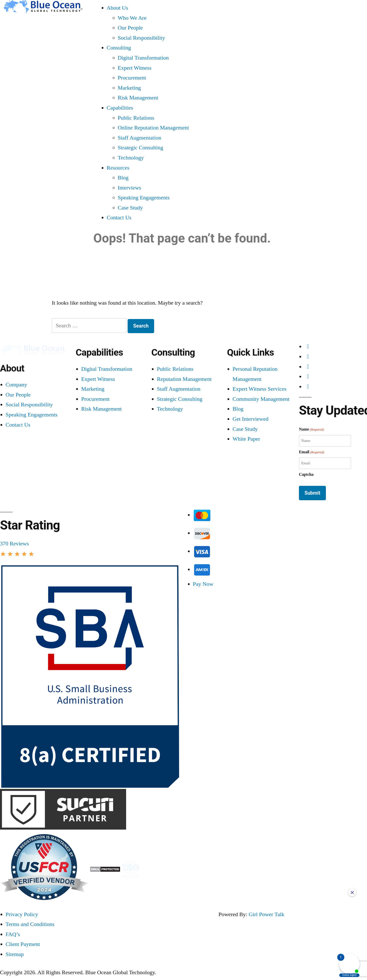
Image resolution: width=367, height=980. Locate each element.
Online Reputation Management (153, 128)
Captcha (306, 474)
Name (311, 429)
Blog (123, 178)
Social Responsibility (142, 38)
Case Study (130, 208)
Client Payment (23, 944)
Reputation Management (184, 379)
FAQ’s (13, 934)
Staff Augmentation (140, 138)
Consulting (119, 48)
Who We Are (132, 18)
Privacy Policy (22, 914)
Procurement (132, 78)
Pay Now (203, 584)
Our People (130, 28)
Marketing (129, 88)
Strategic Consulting (140, 148)
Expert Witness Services (260, 389)
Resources (118, 168)
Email (312, 452)
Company (16, 385)
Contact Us (119, 217)
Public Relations (136, 118)
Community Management (261, 399)
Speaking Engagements (144, 197)
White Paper (246, 439)
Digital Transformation (143, 58)
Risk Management (138, 98)
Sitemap (15, 954)
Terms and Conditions (30, 924)
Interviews (130, 188)
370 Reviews (14, 544)
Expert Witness (135, 68)
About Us (117, 8)
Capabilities (120, 108)
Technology (131, 158)
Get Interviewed (250, 419)
